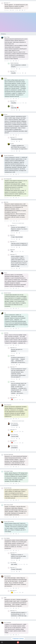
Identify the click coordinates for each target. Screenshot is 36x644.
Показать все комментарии (18, 223)
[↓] (22, 10)
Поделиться (25, 10)
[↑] (20, 10)
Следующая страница (18, 639)
